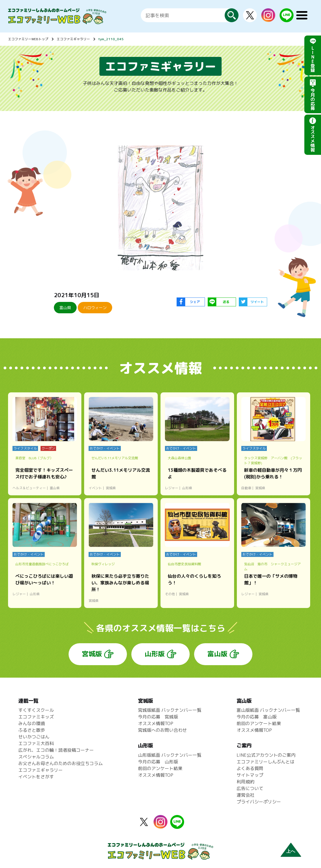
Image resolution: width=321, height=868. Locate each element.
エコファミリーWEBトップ (28, 39)
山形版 (155, 654)
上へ (291, 851)
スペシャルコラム (36, 757)
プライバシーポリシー (259, 802)
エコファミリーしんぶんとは (265, 762)
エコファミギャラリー (73, 39)
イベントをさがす (36, 777)
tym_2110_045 (111, 39)
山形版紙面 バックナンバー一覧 (170, 755)
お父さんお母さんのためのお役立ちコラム (61, 763)
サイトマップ (250, 775)
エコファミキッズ (36, 717)
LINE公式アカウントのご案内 (266, 755)
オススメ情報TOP (156, 723)
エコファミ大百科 (36, 743)
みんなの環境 (32, 723)
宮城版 (92, 654)
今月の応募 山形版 (158, 762)
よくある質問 (250, 768)
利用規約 (245, 782)
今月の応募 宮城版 (158, 717)
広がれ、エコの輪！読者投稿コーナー (56, 750)
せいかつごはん (34, 737)
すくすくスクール (36, 710)
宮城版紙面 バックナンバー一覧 (170, 710)
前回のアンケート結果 (160, 768)
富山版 (217, 654)
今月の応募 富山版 (257, 717)
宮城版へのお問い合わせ (162, 730)
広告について (250, 788)
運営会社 (245, 795)
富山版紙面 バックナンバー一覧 (268, 710)
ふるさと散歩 (32, 730)
